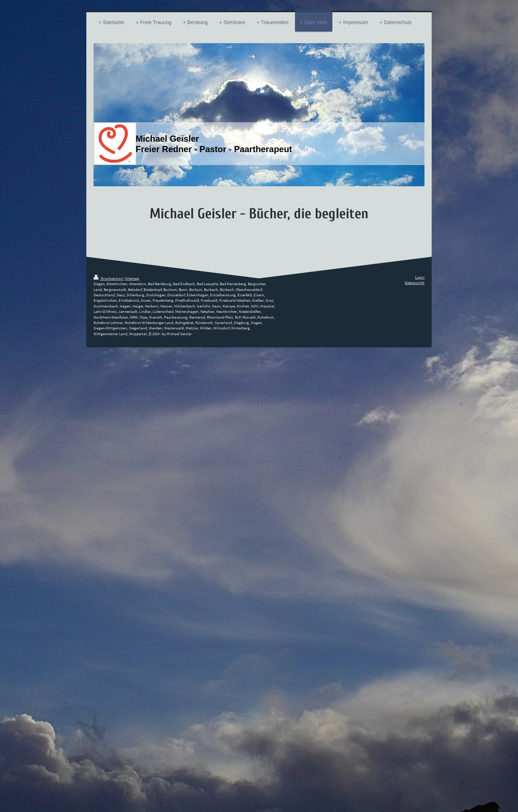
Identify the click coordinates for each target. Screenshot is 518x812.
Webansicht (415, 283)
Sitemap (132, 278)
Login (420, 277)
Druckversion (108, 278)
